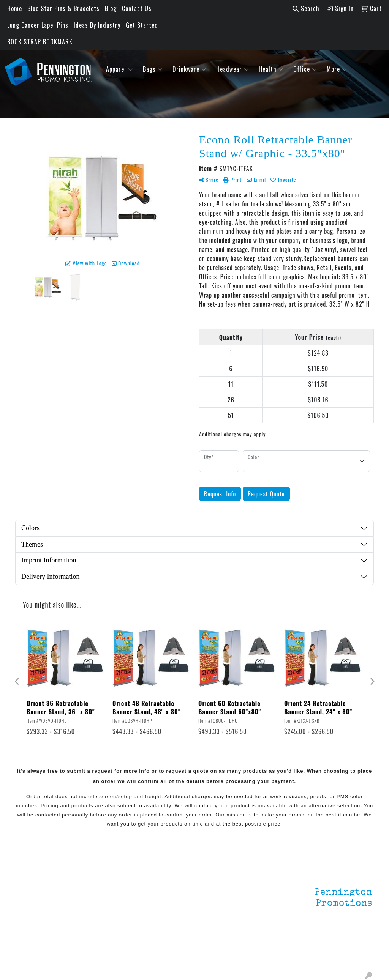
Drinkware (189, 69)
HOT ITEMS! (93, 910)
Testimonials (34, 912)
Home (15, 8)
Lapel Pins (91, 880)
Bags (153, 69)
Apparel (119, 69)
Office (305, 69)
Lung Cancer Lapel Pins (38, 25)
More (337, 69)
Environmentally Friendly (99, 895)
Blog (111, 8)
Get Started (142, 25)
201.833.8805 (354, 945)
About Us (29, 890)
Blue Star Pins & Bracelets (63, 8)
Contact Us (137, 8)
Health (271, 69)
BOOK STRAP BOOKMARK (40, 42)
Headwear (232, 69)
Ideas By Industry (97, 25)
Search (306, 8)
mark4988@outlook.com (339, 954)
